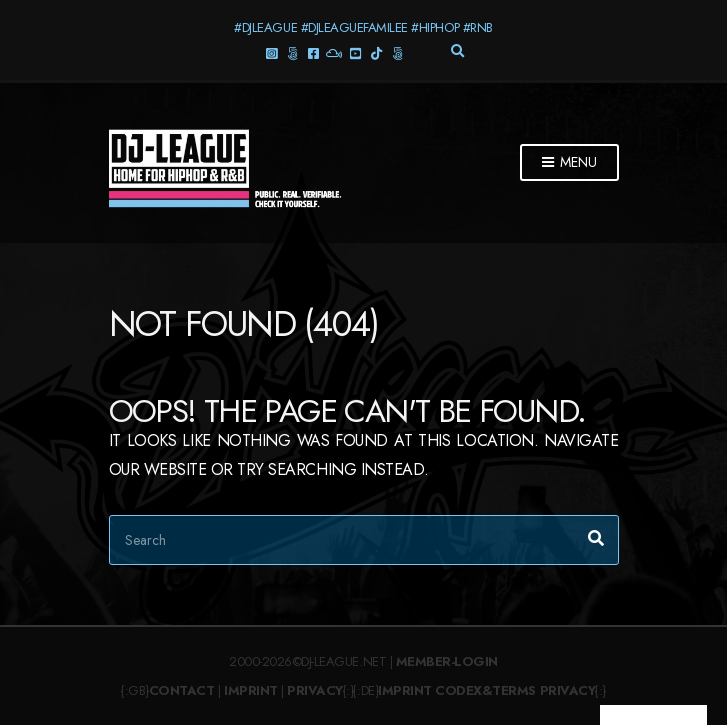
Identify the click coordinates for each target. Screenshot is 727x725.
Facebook (313, 52)
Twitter (397, 52)
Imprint (251, 690)
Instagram (271, 52)
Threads (292, 52)
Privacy (315, 690)
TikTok (376, 52)
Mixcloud (334, 52)
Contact (182, 690)
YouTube (355, 52)
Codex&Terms (485, 690)
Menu (569, 163)
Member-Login (447, 661)
